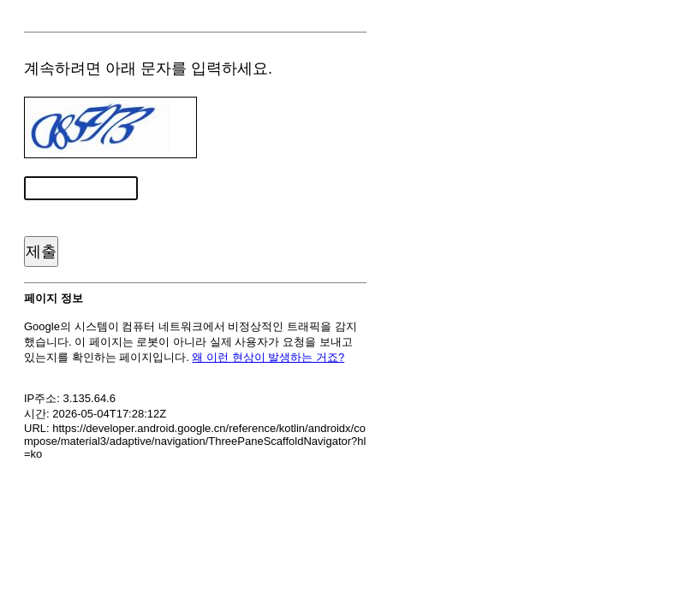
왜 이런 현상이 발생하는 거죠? (268, 357)
